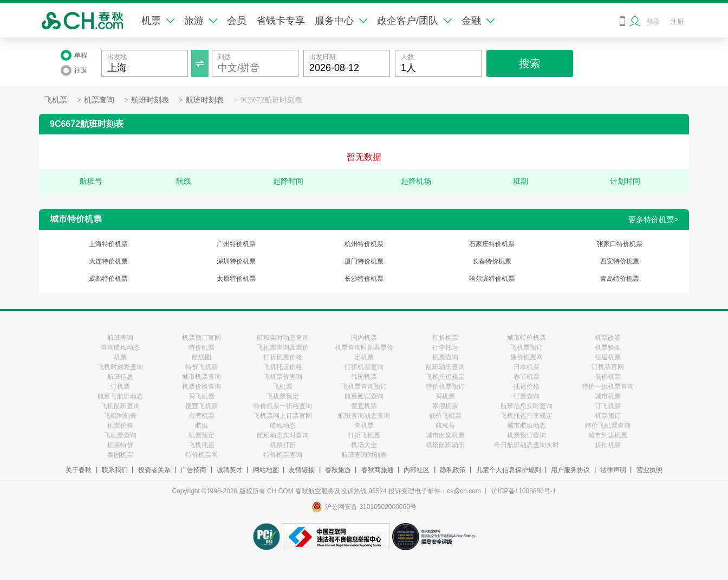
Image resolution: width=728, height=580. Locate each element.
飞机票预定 (283, 396)
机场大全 (364, 445)
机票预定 (201, 435)
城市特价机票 (526, 338)
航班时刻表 (150, 100)
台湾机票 (201, 416)
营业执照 (649, 470)
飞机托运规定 (445, 377)
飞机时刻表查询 (120, 367)
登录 (653, 22)
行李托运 (445, 347)
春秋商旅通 (378, 470)
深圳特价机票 (236, 261)
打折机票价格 (283, 357)
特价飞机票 (201, 367)
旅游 (201, 21)
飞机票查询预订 (364, 386)
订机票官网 (608, 367)
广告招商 (193, 470)
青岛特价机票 (620, 279)
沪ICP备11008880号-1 (524, 491)
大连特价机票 (108, 261)
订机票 (120, 386)
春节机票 (526, 377)
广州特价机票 (236, 244)
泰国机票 (120, 455)
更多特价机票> (653, 220)
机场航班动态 (445, 445)
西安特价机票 (620, 261)
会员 (237, 21)
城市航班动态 (526, 426)
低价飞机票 (445, 416)
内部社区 (417, 470)
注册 (677, 22)
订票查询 (526, 396)
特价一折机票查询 (608, 386)
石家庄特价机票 (492, 244)
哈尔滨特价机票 (492, 279)
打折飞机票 (364, 435)
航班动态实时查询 (283, 435)
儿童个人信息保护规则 (509, 470)
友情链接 (302, 470)
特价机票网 (201, 455)
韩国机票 (364, 377)
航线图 (201, 357)
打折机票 (445, 338)
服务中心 (341, 21)
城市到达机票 (608, 435)
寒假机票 (445, 406)
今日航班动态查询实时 (526, 445)
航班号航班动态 (120, 396)
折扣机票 (608, 445)
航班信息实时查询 (526, 406)
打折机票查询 (364, 367)
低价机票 (608, 377)
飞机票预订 (526, 347)
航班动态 (283, 426)
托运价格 (526, 386)
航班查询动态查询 (364, 416)
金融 (478, 21)
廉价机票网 (526, 357)
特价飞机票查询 (608, 426)
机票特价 (120, 445)
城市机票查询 (201, 377)
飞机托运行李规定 (526, 416)
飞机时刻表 (120, 416)
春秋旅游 (338, 470)
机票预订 (608, 416)
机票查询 (99, 100)
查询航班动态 (120, 347)
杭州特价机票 (364, 244)
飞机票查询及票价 (283, 347)
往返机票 (608, 357)
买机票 (445, 396)
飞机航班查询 (120, 406)
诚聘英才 (230, 470)
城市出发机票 (445, 435)
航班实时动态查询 (283, 338)
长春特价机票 (492, 261)
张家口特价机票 (620, 244)
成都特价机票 (108, 279)
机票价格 (120, 426)
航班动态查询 (445, 367)
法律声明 (613, 470)
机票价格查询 (201, 386)
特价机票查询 (283, 455)
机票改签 (608, 338)
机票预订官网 (201, 338)
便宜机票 (364, 406)
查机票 (364, 426)
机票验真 (608, 347)
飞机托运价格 (283, 367)
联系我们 (115, 470)
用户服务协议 (570, 470)
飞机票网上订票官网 (283, 416)
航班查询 (120, 338)
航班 (201, 426)
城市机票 (608, 396)
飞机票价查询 (283, 377)
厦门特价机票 (364, 261)
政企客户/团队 (414, 21)
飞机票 (56, 100)
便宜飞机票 (201, 406)
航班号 (445, 426)
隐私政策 (453, 470)
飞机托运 (201, 445)
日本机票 (526, 367)
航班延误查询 (364, 396)
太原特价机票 (236, 279)
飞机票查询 (120, 435)
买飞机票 (201, 396)
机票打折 (283, 445)
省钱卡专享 (281, 21)
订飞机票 (608, 406)
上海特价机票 (108, 244)
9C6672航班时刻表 (271, 100)
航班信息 (120, 377)
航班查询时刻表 (364, 455)
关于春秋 (79, 470)
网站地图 (266, 470)
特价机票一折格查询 (283, 406)
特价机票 (201, 347)
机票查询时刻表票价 (364, 347)
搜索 (530, 63)
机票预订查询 (526, 435)
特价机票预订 (445, 386)
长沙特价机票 (364, 279)
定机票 (364, 357)
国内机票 (364, 338)
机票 (158, 21)
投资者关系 (154, 470)
